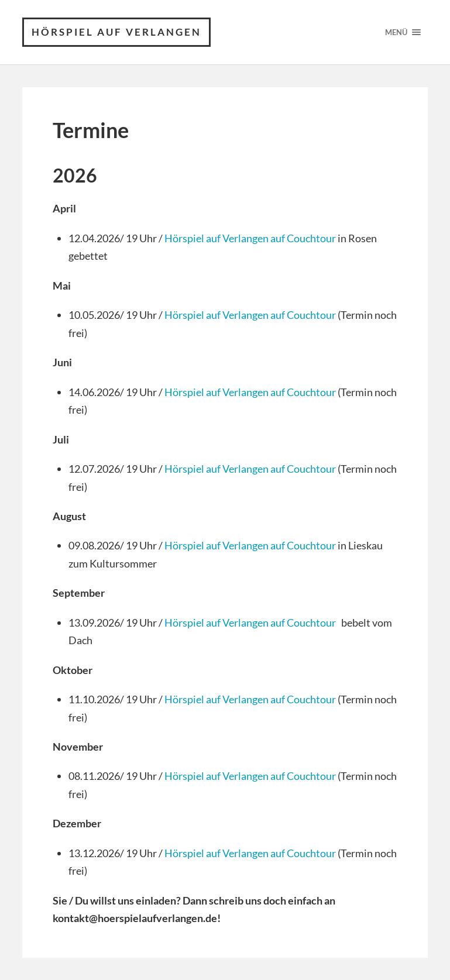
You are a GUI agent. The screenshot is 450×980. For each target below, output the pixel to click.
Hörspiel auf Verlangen (116, 32)
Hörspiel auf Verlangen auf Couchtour (250, 238)
